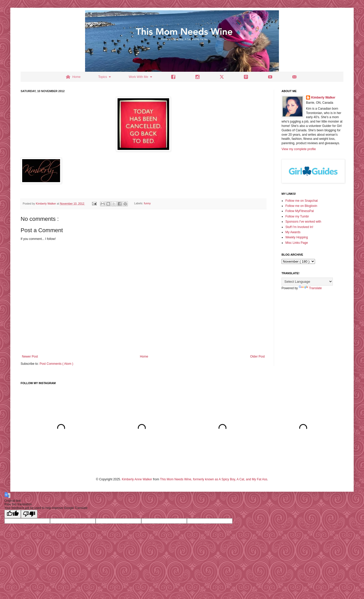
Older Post (257, 357)
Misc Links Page (297, 243)
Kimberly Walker (323, 98)
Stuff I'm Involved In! (299, 227)
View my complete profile (299, 149)
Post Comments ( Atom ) (56, 364)
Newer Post (30, 357)
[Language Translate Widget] (307, 282)
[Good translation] (13, 514)
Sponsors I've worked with (303, 222)
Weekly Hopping (297, 237)
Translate (310, 288)
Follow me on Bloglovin (301, 206)
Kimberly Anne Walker (137, 479)
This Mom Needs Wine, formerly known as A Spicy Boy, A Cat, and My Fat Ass (214, 479)
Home (144, 357)
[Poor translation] (29, 514)
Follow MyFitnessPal (300, 211)
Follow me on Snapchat (301, 201)
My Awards (293, 232)
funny (147, 204)
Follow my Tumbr (297, 216)
